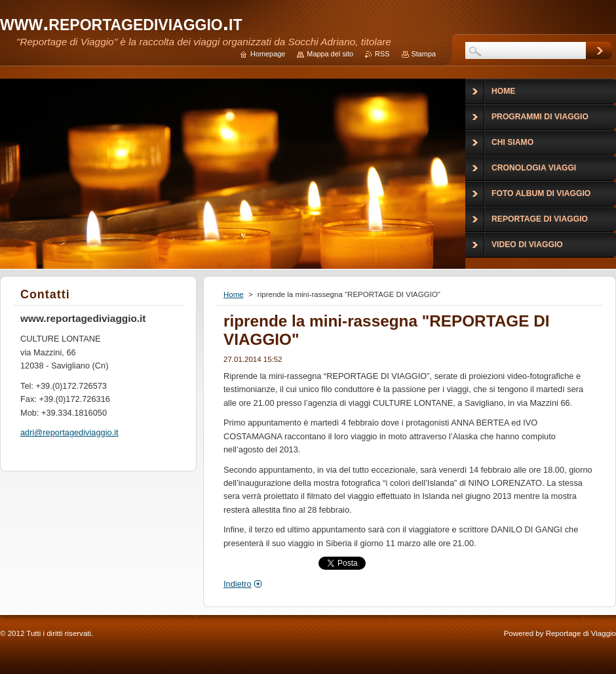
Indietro (238, 584)
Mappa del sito (330, 54)
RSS (382, 54)
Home (234, 294)
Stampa (424, 54)
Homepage (268, 54)
